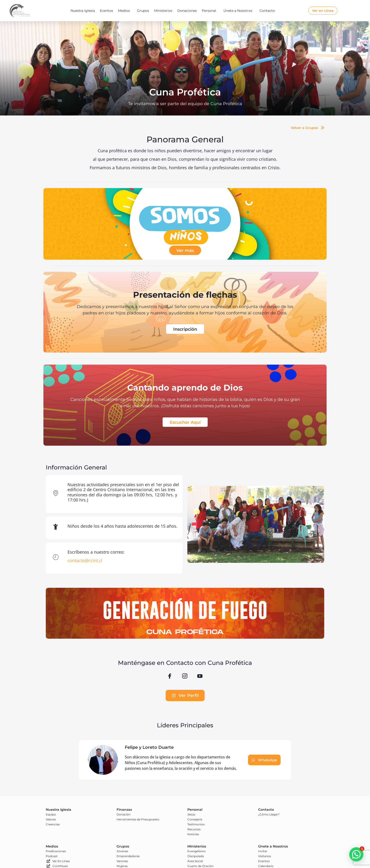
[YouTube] (200, 677)
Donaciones (187, 11)
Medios (125, 11)
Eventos (106, 11)
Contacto (268, 11)
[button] (356, 854)
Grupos (143, 11)
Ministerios (163, 11)
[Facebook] (170, 677)
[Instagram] (185, 677)
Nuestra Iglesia (83, 11)
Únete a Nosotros (239, 11)
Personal (210, 11)
